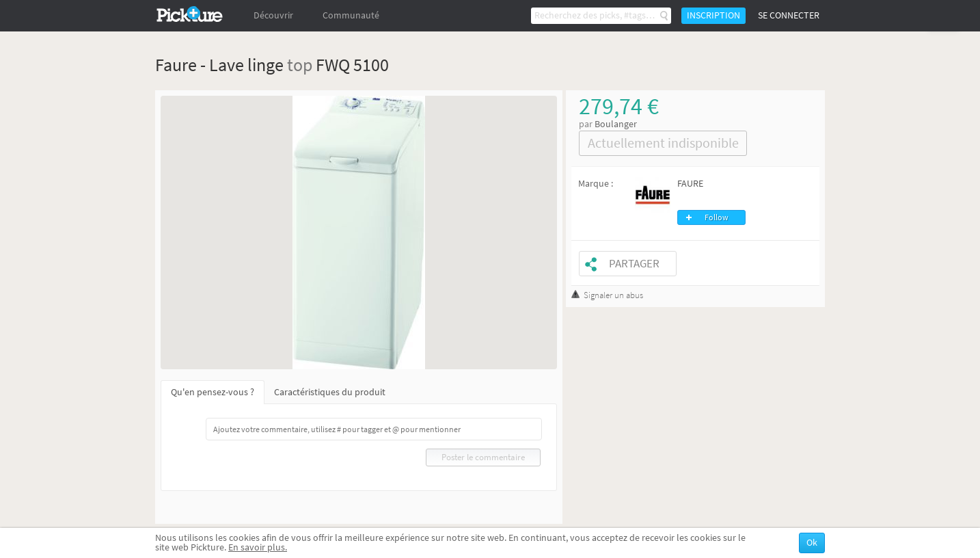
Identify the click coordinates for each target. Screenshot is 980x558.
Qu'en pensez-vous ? (213, 392)
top (300, 65)
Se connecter (789, 15)
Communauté (351, 15)
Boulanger (616, 124)
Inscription (713, 15)
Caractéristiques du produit (330, 392)
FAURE (690, 184)
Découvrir (273, 15)
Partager (634, 264)
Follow (717, 217)
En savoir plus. (258, 547)
